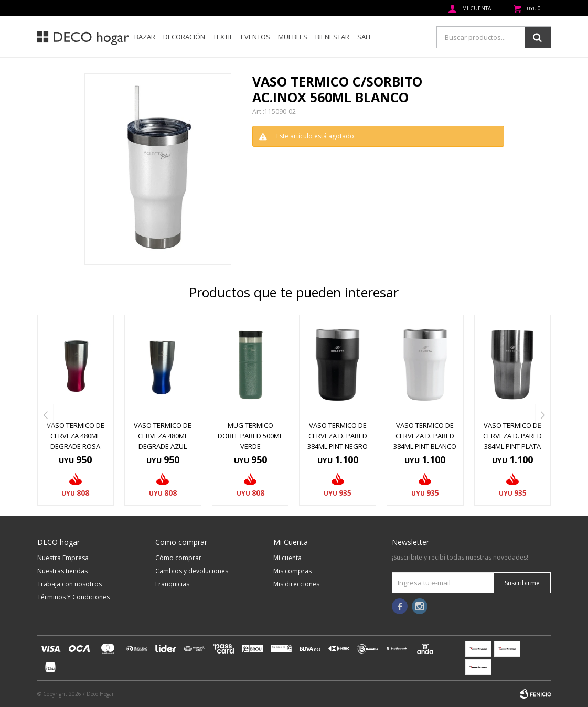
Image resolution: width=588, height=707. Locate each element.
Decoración (184, 37)
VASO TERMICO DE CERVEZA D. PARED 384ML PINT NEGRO (338, 436)
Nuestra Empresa (63, 558)
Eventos (255, 37)
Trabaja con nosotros (70, 584)
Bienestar (332, 37)
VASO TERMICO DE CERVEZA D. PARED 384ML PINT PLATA (512, 436)
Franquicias (172, 584)
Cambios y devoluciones (192, 571)
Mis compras (292, 571)
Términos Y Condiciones (73, 597)
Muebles (293, 37)
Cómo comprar (178, 558)
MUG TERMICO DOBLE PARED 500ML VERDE (250, 436)
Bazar (145, 37)
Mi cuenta (287, 558)
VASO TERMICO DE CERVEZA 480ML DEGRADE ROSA (76, 436)
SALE (365, 37)
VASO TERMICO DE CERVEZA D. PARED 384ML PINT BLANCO (425, 436)
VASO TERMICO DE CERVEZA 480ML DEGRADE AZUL (163, 436)
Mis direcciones (296, 584)
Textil (223, 37)
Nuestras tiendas (62, 571)
